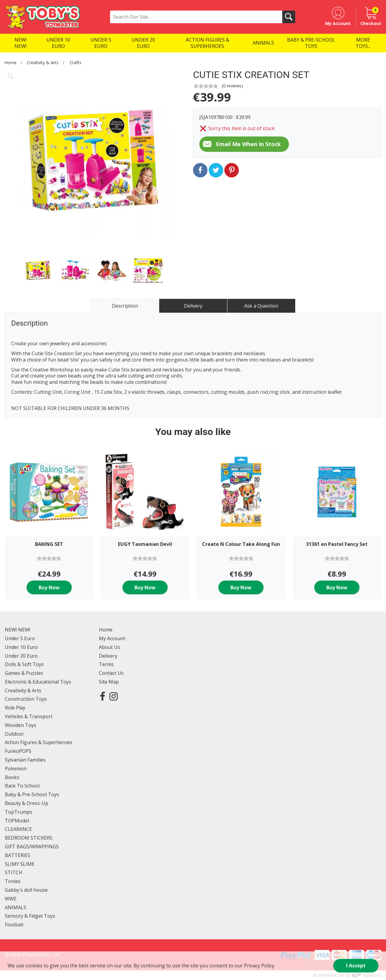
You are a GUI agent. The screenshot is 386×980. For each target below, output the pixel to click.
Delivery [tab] (193, 306)
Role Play (15, 708)
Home (10, 63)
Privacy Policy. (259, 966)
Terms (106, 664)
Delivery (108, 656)
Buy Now (49, 587)
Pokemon (16, 769)
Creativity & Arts (43, 63)
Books (12, 777)
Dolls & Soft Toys (24, 664)
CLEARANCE (18, 829)
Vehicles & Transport (29, 716)
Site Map (109, 682)
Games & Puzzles (24, 673)
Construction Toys (26, 699)
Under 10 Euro (21, 647)
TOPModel (17, 821)
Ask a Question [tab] (261, 306)
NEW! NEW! (17, 630)
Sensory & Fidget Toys (30, 916)
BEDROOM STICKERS (29, 838)
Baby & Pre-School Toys (32, 794)
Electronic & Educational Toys (38, 682)
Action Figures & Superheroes (39, 742)
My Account (112, 638)
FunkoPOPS (18, 751)
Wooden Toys (21, 725)
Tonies (13, 881)
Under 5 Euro (20, 638)
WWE (11, 899)
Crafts (76, 63)
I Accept (356, 966)
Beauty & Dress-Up (27, 803)
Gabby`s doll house (26, 890)
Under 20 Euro (21, 656)
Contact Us (111, 673)
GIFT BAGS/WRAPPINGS (32, 847)
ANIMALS (16, 907)
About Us (109, 647)
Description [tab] (125, 306)
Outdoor (14, 734)
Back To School (22, 786)
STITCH (14, 872)
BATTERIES (18, 855)
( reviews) (233, 86)
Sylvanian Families (25, 760)
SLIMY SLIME (20, 864)
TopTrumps (19, 812)
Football (14, 925)
